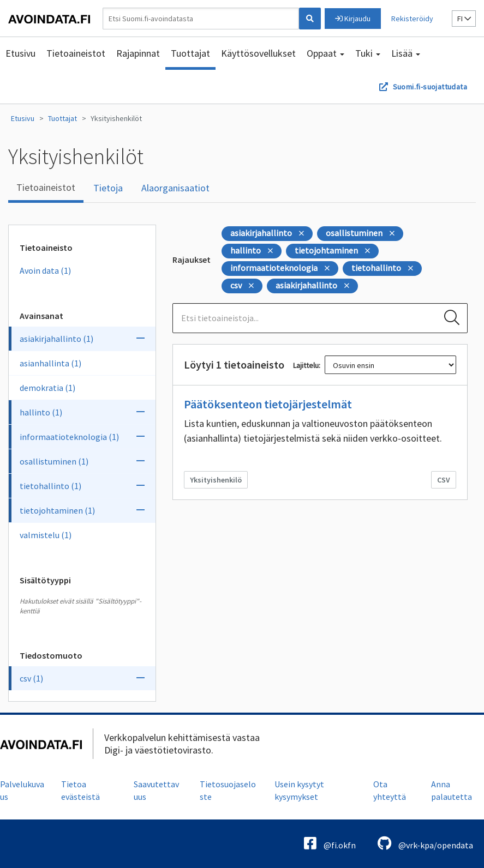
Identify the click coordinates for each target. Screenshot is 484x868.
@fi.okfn (330, 843)
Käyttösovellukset (258, 53)
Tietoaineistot (76, 53)
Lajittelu (306, 365)
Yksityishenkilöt (116, 118)
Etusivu (20, 53)
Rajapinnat (138, 53)
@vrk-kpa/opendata (425, 843)
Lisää (406, 53)
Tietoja (108, 188)
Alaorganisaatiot (175, 188)
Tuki (368, 53)
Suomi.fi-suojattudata (430, 87)
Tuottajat (190, 53)
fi (464, 19)
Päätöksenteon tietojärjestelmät (268, 404)
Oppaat (325, 53)
